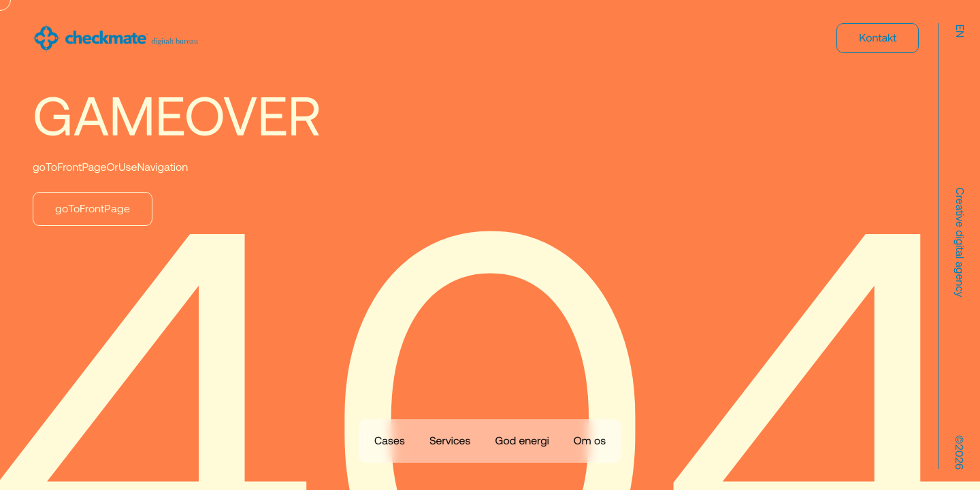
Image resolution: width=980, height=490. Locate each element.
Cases (390, 441)
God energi (522, 441)
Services (450, 441)
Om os (590, 441)
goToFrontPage (93, 209)
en (959, 31)
